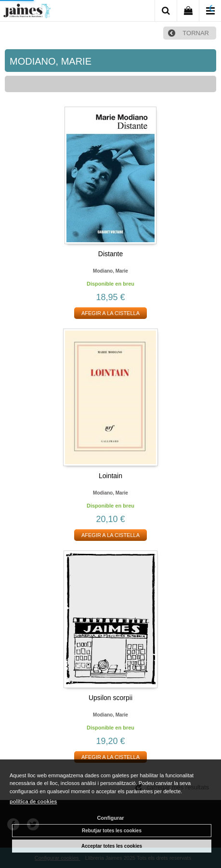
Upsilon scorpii (110, 698)
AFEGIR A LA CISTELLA (110, 313)
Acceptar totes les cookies (112, 846)
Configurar (110, 818)
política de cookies (33, 801)
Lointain (110, 476)
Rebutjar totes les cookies (112, 831)
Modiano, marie (110, 271)
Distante (110, 254)
